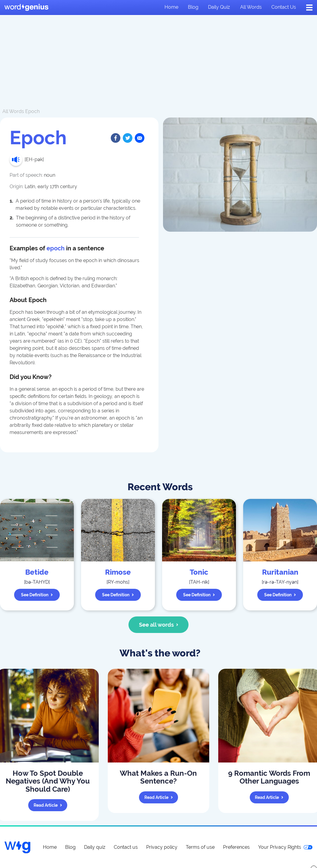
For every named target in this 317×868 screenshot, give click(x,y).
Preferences (236, 847)
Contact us (284, 7)
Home (171, 7)
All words (251, 7)
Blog (193, 7)
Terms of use (200, 847)
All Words (13, 111)
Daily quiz (219, 7)
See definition (37, 595)
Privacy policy (162, 847)
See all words (159, 625)
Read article (48, 805)
